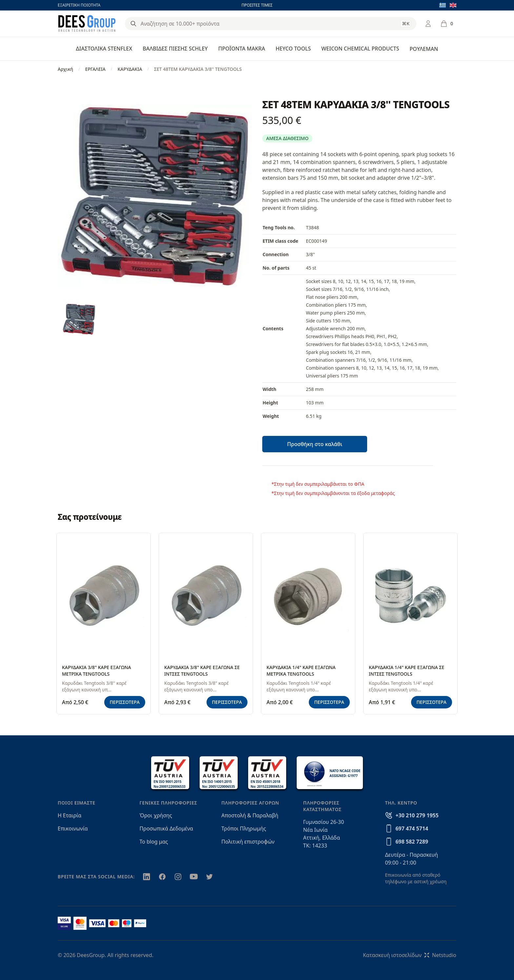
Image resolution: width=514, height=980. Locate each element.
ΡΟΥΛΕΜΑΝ (424, 49)
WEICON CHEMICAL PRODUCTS (360, 49)
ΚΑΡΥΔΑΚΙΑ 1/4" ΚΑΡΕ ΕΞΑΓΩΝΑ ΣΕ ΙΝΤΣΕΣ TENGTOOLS (406, 671)
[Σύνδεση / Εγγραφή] (428, 24)
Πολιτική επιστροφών (248, 842)
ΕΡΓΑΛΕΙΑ (95, 69)
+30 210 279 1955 (417, 815)
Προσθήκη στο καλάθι (315, 444)
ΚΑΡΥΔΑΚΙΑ (130, 69)
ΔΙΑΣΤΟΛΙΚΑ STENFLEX (104, 49)
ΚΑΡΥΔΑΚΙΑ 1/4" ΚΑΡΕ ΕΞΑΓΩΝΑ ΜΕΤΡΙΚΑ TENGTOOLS (301, 671)
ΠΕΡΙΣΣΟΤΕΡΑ (125, 702)
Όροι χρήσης (156, 815)
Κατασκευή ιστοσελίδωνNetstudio (410, 955)
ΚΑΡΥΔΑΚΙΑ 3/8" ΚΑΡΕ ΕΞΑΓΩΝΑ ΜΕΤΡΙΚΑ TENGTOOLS (97, 671)
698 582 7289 (412, 842)
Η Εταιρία (69, 815)
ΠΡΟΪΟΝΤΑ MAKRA (242, 49)
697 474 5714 (412, 828)
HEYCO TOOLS (293, 49)
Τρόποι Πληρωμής (244, 828)
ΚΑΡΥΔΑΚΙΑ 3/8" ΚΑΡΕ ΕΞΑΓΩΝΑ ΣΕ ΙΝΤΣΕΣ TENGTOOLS (202, 671)
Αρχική (65, 69)
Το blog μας (154, 842)
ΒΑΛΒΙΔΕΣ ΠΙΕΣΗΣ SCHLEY (175, 49)
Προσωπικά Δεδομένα (167, 828)
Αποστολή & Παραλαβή (250, 815)
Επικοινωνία (73, 828)
